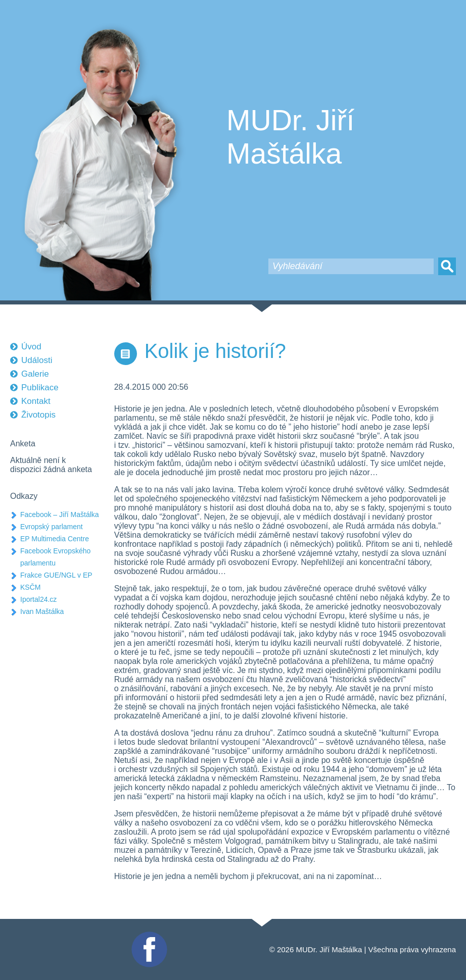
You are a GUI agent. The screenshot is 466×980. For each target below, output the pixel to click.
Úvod (31, 347)
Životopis (38, 415)
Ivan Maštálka (42, 611)
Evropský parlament (52, 527)
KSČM (30, 587)
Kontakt (36, 401)
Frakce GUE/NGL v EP (56, 575)
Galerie (35, 374)
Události (37, 360)
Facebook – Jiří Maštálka (60, 514)
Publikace (40, 388)
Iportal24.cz (38, 599)
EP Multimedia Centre (55, 539)
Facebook (148, 936)
